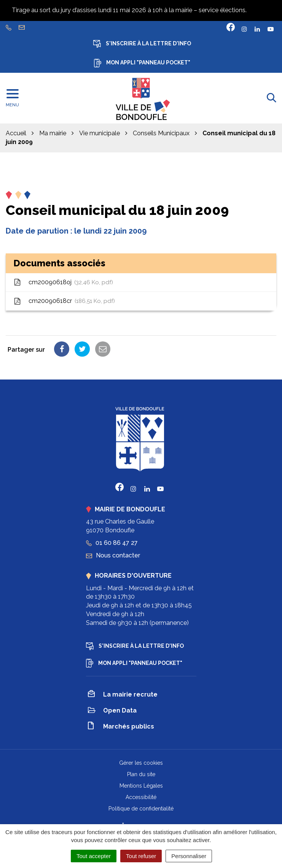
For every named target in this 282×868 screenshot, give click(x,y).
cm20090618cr (64, 301)
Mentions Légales (141, 786)
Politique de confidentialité (141, 809)
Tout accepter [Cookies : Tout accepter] (94, 856)
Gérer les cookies (141, 763)
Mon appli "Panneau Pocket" (142, 63)
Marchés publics (121, 727)
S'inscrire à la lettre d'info (142, 44)
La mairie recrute (123, 695)
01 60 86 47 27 (112, 543)
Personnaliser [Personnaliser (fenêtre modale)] (189, 856)
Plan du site (141, 774)
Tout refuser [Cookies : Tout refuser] (141, 856)
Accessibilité (141, 797)
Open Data (112, 711)
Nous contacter (113, 555)
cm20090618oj (63, 283)
